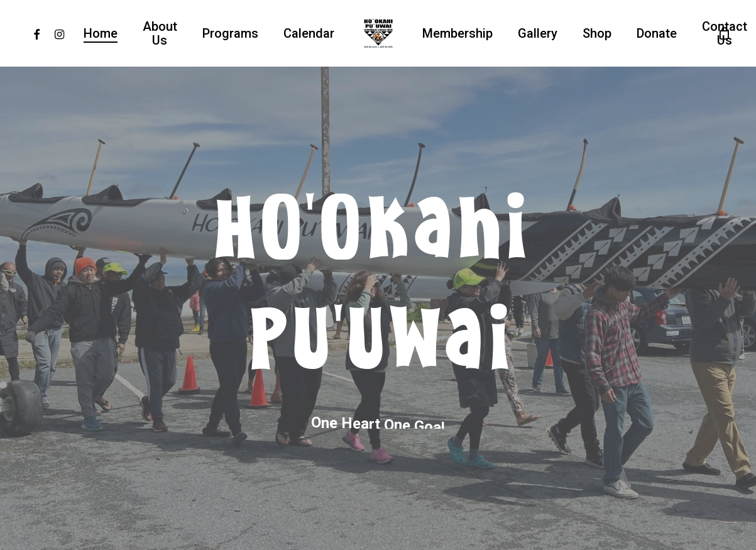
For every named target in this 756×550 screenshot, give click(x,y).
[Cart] (724, 33)
